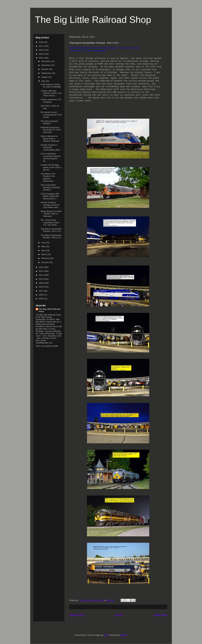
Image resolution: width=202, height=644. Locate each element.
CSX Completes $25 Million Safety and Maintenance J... (50, 196)
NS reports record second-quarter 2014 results (51, 115)
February (46, 258)
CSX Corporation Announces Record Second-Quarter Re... (50, 157)
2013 (41, 267)
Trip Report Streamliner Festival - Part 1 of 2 (51, 230)
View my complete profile (47, 346)
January (45, 262)
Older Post (160, 615)
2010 (41, 279)
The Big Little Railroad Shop (93, 20)
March (44, 254)
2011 (41, 275)
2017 (41, 46)
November (46, 65)
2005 (41, 299)
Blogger (124, 635)
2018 (41, 42)
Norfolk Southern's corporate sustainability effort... (51, 147)
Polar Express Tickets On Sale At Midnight (51, 86)
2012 (41, 271)
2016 (41, 50)
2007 (41, 291)
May (43, 246)
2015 (41, 54)
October (45, 69)
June (44, 243)
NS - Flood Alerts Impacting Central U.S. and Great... (50, 222)
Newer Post (76, 615)
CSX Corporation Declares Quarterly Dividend (50, 187)
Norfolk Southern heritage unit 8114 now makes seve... (50, 205)
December (46, 61)
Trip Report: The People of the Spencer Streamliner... (48, 177)
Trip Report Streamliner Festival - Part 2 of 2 (51, 236)
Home (119, 615)
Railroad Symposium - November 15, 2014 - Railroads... (51, 130)
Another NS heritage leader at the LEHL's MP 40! (51, 167)
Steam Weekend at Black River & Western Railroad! (50, 139)
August (45, 77)
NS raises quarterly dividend (49, 122)
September (46, 73)
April (44, 250)
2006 (41, 295)
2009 (41, 283)
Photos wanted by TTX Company (51, 101)
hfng (106, 635)
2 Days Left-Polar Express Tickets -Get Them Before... (51, 93)
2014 (41, 58)
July (43, 81)
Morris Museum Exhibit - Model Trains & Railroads (51, 214)
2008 (41, 287)
